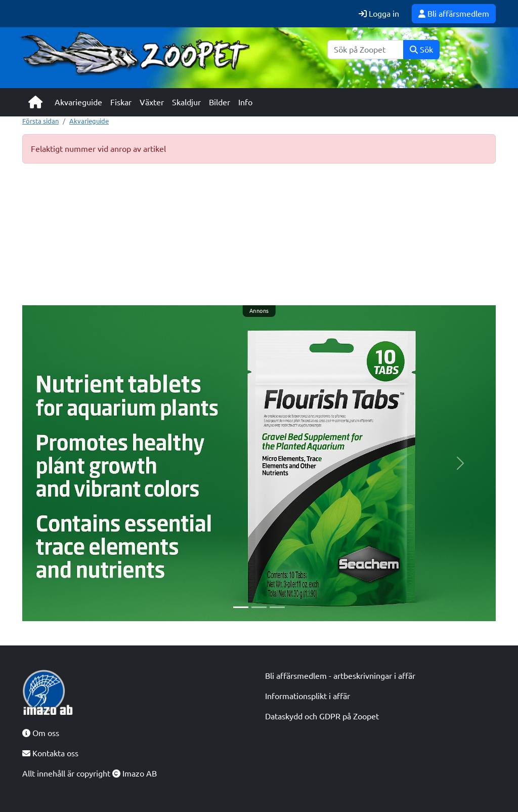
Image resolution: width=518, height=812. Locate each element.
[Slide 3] (277, 607)
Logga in (379, 14)
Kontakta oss (50, 753)
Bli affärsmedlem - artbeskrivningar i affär (340, 676)
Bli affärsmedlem (454, 14)
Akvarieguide (78, 102)
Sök (421, 50)
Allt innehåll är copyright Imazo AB (90, 774)
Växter (152, 102)
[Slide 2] (259, 607)
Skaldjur (186, 102)
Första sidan (40, 121)
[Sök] (365, 50)
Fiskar (121, 102)
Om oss (41, 733)
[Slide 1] (241, 607)
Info (245, 102)
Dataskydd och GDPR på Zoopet (322, 716)
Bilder (220, 102)
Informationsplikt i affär (308, 696)
